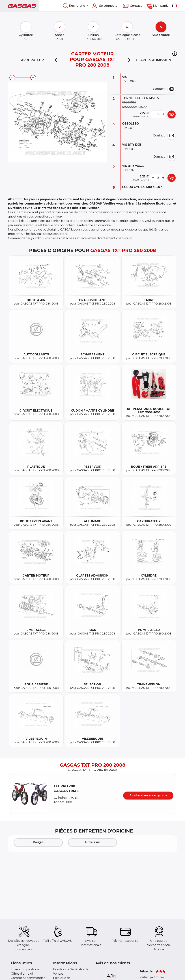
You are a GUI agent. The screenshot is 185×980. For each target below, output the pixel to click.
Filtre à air (92, 842)
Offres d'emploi (22, 974)
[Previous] (58, 60)
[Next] (127, 60)
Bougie (38, 842)
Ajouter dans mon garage (148, 795)
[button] (175, 54)
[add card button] (172, 114)
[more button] (163, 114)
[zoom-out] (12, 78)
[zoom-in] (33, 78)
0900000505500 (134, 107)
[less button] (153, 114)
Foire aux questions (25, 969)
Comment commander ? (29, 978)
